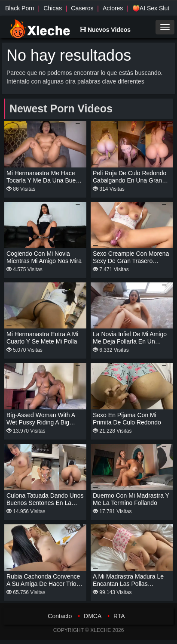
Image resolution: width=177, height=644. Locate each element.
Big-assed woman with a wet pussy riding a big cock (41, 422)
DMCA (93, 616)
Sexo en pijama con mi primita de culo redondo (127, 419)
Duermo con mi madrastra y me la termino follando (131, 499)
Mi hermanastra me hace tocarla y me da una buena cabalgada (44, 180)
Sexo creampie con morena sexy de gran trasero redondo (131, 261)
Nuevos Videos (105, 30)
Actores (113, 8)
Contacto (60, 616)
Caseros (82, 8)
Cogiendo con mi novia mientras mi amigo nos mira (44, 257)
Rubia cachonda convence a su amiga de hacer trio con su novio (43, 584)
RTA (119, 616)
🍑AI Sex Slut (151, 8)
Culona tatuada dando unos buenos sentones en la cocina (45, 503)
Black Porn (20, 8)
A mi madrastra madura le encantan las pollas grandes (128, 584)
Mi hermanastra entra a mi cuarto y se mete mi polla (42, 338)
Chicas (53, 8)
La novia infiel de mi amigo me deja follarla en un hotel (130, 341)
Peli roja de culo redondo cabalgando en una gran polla (130, 180)
